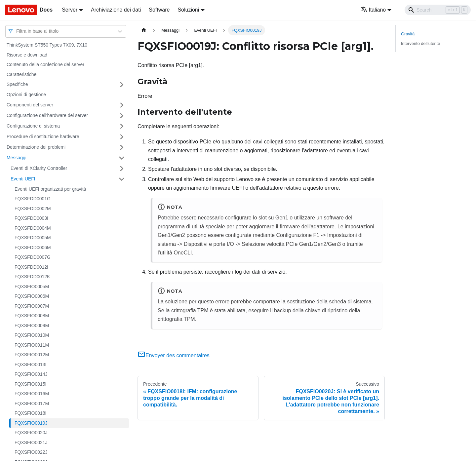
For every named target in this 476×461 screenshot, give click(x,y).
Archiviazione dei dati (116, 10)
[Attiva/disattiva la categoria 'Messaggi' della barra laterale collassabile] (122, 158)
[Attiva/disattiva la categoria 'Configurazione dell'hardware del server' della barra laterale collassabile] (122, 116)
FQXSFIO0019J (31, 423)
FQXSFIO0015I (30, 384)
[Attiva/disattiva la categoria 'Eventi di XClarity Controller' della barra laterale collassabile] (122, 169)
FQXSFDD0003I (31, 218)
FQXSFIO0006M (32, 296)
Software (159, 10)
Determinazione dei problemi (36, 147)
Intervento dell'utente (420, 43)
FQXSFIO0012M (32, 355)
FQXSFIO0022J (31, 452)
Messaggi (17, 158)
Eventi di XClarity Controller (39, 168)
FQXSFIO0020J (31, 433)
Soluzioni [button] (188, 10)
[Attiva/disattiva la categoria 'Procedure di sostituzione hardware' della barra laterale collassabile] (122, 137)
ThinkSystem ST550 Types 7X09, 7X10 (47, 45)
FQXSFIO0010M (32, 335)
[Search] (438, 10)
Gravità (408, 34)
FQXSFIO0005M (32, 287)
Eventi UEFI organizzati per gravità (50, 189)
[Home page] (144, 30)
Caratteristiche (21, 74)
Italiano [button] (373, 10)
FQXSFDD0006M (33, 248)
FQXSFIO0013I (30, 365)
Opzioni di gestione (26, 95)
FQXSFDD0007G (33, 257)
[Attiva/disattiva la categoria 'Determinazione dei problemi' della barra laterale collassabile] (122, 147)
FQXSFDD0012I (31, 267)
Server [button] (70, 10)
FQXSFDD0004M (33, 228)
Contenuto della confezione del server (45, 64)
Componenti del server (30, 105)
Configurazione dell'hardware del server (47, 115)
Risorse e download (27, 55)
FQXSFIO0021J (31, 442)
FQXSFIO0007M (32, 306)
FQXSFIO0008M (32, 316)
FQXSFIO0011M (32, 345)
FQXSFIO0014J (31, 374)
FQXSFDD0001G (33, 199)
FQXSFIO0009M (32, 326)
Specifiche (17, 84)
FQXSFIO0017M (32, 403)
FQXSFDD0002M (33, 209)
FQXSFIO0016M (32, 394)
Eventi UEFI (23, 179)
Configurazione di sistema (33, 126)
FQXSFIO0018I (30, 413)
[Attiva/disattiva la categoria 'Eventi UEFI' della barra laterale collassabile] (122, 179)
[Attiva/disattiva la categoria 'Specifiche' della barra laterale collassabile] (122, 85)
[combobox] (17, 31)
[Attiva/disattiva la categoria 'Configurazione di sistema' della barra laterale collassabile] (122, 126)
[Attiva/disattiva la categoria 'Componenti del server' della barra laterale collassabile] (122, 105)
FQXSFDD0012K (32, 277)
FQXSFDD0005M (33, 238)
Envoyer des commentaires (174, 355)
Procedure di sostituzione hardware (43, 136)
